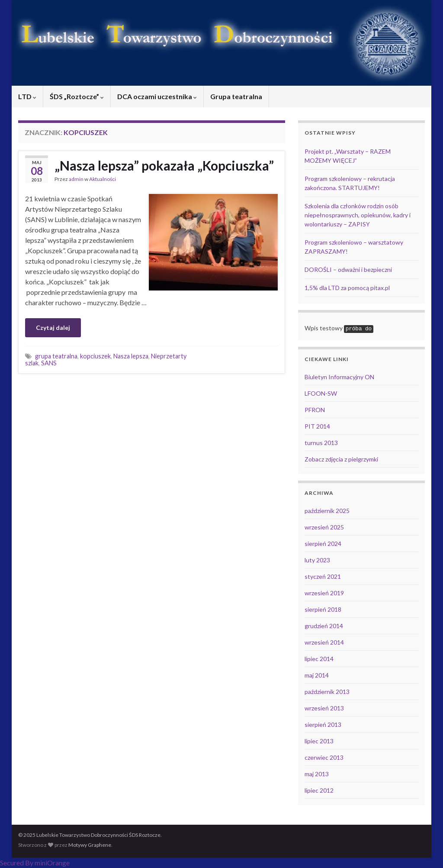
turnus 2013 (321, 443)
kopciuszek (95, 356)
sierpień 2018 (323, 609)
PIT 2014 (317, 426)
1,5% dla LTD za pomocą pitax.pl (347, 288)
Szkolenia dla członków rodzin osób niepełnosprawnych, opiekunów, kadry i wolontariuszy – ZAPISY (358, 215)
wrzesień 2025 (324, 527)
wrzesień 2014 (324, 642)
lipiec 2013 (319, 741)
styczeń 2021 (323, 576)
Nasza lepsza (131, 356)
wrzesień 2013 (324, 708)
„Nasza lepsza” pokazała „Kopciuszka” (164, 165)
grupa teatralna (56, 356)
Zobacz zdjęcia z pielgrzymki (341, 459)
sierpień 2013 (323, 724)
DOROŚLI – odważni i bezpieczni (348, 269)
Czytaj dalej (53, 328)
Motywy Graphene (90, 845)
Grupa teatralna (236, 96)
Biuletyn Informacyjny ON (339, 377)
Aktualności (103, 179)
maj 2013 (317, 774)
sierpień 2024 (323, 544)
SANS (49, 363)
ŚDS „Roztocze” (77, 96)
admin (76, 179)
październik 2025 (327, 511)
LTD (27, 96)
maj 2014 (317, 675)
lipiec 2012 (319, 790)
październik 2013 (327, 692)
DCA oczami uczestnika (157, 96)
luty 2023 (317, 560)
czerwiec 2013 (324, 757)
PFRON (315, 410)
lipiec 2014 (319, 659)
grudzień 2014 (324, 626)
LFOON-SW (321, 393)
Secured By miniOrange (35, 863)
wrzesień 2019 (324, 593)
